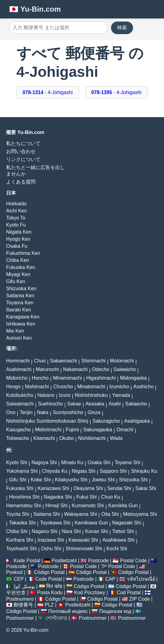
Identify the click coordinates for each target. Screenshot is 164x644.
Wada (116, 438)
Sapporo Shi (113, 471)
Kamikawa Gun (91, 523)
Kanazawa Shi (53, 488)
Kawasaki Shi (83, 540)
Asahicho (143, 387)
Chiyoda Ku (55, 471)
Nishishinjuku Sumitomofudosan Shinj (47, 421)
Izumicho (119, 387)
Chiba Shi (17, 531)
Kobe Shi (41, 480)
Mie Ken (15, 331)
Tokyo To (16, 218)
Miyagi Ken (18, 274)
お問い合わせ (21, 151)
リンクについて (23, 159)
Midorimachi (48, 430)
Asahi (115, 404)
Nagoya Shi (44, 462)
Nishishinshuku (91, 395)
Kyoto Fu (16, 225)
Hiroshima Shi (24, 497)
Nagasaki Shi (127, 523)
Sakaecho (136, 404)
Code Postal (49, 579)
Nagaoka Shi (58, 497)
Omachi (125, 430)
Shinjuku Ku (144, 471)
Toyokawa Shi (55, 523)
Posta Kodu (50, 593)
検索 (122, 28)
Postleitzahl (64, 561)
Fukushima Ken (23, 253)
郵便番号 (23, 605)
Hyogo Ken (18, 239)
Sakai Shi (146, 488)
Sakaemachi (63, 361)
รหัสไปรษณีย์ (141, 579)
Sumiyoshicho (68, 412)
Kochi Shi (117, 549)
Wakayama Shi (80, 514)
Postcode (99, 561)
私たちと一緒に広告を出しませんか (36, 171)
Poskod (14, 572)
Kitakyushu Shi (71, 480)
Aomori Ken (19, 338)
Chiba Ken (18, 260)
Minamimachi (67, 378)
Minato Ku (72, 462)
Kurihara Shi (20, 540)
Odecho (101, 369)
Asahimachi (19, 369)
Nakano (46, 395)
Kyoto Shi (17, 462)
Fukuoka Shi (20, 488)
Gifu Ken (16, 281)
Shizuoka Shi (133, 480)
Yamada (121, 395)
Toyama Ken (20, 303)
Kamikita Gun (123, 506)
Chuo (40, 361)
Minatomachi (91, 387)
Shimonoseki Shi (84, 549)
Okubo (66, 438)
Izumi (65, 395)
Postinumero (20, 599)
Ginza (94, 412)
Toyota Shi (18, 514)
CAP (110, 579)
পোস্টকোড (56, 618)
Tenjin (26, 412)
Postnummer (20, 618)
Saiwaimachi (20, 404)
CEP (19, 579)
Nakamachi (75, 369)
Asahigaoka (137, 421)
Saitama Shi (47, 514)
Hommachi (18, 361)
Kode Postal (27, 561)
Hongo (13, 387)
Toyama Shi (128, 462)
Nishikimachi (92, 438)
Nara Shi (71, 531)
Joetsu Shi (103, 480)
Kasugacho (18, 430)
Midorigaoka (133, 378)
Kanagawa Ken (23, 317)
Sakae (74, 404)
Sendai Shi (119, 488)
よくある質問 (21, 182)
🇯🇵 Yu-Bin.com (35, 9)
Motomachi (122, 361)
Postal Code (133, 561)
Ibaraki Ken (19, 310)
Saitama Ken (20, 296)
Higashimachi (101, 378)
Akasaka (95, 404)
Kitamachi (44, 438)
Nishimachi (37, 387)
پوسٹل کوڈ (24, 586)
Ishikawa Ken (21, 324)
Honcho (40, 378)
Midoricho (17, 378)
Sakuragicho (106, 421)
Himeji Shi (56, 506)
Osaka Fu (17, 246)
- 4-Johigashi (48, 92)
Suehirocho (50, 404)
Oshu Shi (51, 549)
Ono (11, 412)
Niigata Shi (84, 471)
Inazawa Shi (51, 540)
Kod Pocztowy (90, 593)
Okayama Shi (88, 488)
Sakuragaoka (97, 430)
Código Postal (49, 572)
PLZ (49, 605)
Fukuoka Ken (21, 267)
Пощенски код (115, 611)
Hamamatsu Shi (24, 506)
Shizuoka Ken (21, 288)
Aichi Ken (17, 211)
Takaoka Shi (22, 523)
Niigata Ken (19, 232)
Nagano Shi (45, 531)
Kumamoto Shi (88, 506)
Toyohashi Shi (21, 549)
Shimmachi (93, 361)
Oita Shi (110, 514)
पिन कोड (54, 586)
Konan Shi (97, 531)
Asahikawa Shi (118, 540)
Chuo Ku (111, 497)
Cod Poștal (129, 593)
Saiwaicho (125, 369)
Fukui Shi (87, 497)
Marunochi (47, 369)
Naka (42, 412)
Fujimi (72, 430)
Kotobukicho (20, 395)
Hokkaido (16, 204)
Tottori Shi (123, 531)
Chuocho (63, 387)
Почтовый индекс (68, 611)
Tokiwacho (18, 438)
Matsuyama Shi (140, 514)
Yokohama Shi (22, 471)
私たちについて (23, 143)
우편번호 (16, 593)
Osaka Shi (99, 462)
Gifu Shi (18, 480)
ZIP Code (140, 599)
